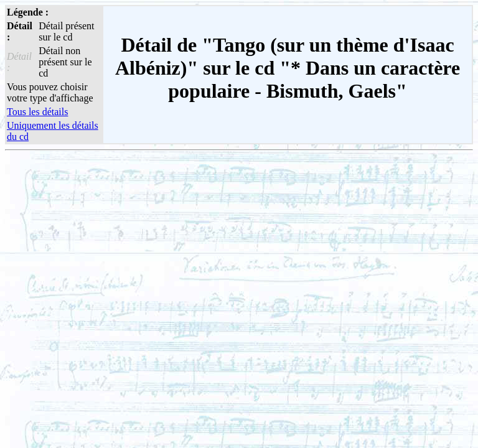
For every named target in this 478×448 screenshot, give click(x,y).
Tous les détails (37, 112)
